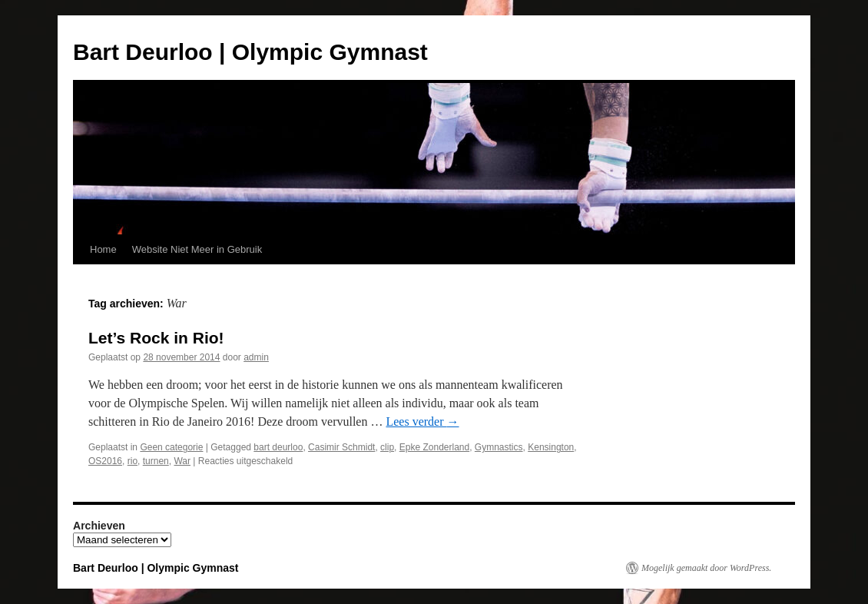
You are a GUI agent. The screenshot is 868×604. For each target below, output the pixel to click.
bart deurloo (278, 447)
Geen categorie (171, 447)
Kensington (551, 447)
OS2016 (105, 461)
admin (256, 357)
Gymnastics (499, 447)
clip (387, 447)
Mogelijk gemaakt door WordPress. (706, 568)
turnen (156, 461)
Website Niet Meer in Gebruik (197, 249)
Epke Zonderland (434, 447)
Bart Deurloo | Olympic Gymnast (250, 52)
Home (103, 249)
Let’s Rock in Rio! (156, 338)
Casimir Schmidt (341, 447)
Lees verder (422, 421)
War (182, 461)
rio (133, 461)
